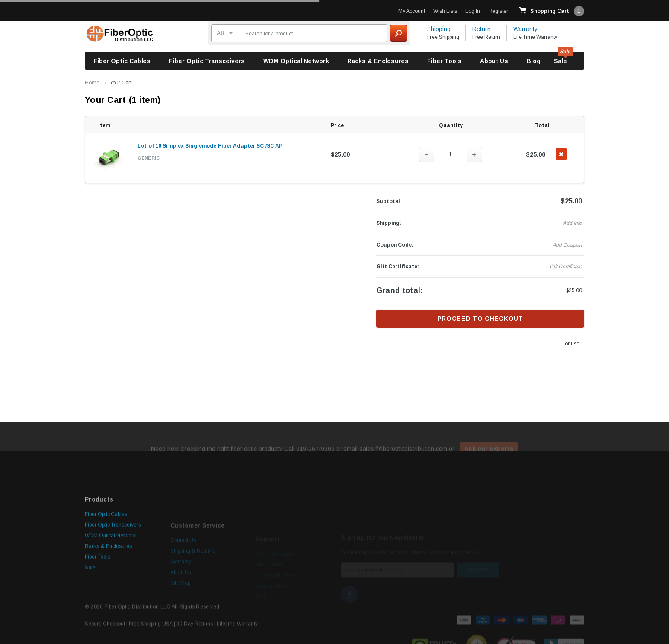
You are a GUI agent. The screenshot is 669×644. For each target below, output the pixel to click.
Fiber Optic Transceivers (207, 61)
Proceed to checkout (480, 319)
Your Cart (121, 83)
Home (92, 83)
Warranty (525, 29)
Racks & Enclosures (378, 61)
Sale (560, 61)
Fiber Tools (444, 61)
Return (481, 29)
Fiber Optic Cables (122, 61)
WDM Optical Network (296, 61)
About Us (494, 61)
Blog (534, 61)
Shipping (439, 29)
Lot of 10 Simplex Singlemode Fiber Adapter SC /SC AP (210, 146)
